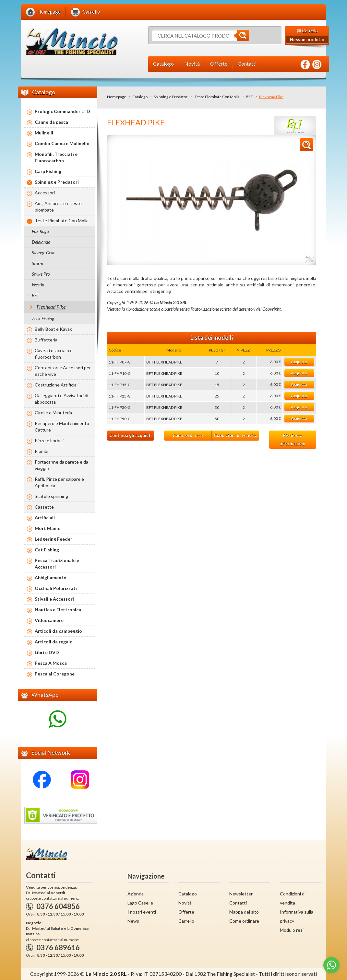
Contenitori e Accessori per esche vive (63, 371)
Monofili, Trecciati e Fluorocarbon (56, 157)
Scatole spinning (51, 496)
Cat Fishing (47, 550)
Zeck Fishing (43, 318)
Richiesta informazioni (293, 439)
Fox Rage (40, 231)
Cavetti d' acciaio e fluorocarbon (54, 354)
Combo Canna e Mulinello (62, 143)
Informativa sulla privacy (297, 916)
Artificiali (45, 518)
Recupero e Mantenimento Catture (62, 427)
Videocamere (49, 620)
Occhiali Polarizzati (56, 588)
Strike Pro (41, 274)
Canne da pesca (51, 122)
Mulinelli (44, 133)
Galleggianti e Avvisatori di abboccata (61, 399)
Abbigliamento (51, 577)
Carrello (186, 921)
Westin (38, 285)
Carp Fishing (48, 171)
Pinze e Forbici (49, 440)
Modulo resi (292, 930)
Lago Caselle (140, 903)
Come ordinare (188, 435)
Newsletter (241, 894)
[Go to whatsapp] (331, 965)
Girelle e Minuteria (53, 413)
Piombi (42, 451)
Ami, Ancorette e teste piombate (58, 207)
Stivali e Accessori (54, 599)
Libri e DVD (47, 652)
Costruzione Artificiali (57, 385)
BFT (249, 97)
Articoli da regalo (54, 642)
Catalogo (140, 97)
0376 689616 (58, 947)
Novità (185, 903)
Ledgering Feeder (54, 539)
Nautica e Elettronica (58, 610)
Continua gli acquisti (131, 435)
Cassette (44, 507)
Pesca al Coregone (55, 674)
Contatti (238, 903)
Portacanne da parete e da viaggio (61, 465)
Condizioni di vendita (235, 435)
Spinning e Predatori (171, 97)
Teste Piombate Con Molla (217, 97)
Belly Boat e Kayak (53, 329)
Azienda (136, 894)
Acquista (299, 362)
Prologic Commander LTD (62, 111)
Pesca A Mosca (51, 663)
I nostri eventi (142, 912)
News (133, 921)
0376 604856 (58, 906)
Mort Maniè (48, 528)
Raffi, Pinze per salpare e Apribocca (59, 482)
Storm (37, 263)
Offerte (186, 912)
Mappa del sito (244, 912)
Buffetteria (46, 340)
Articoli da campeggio (58, 631)
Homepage (117, 97)
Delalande (41, 242)
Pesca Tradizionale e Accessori (57, 564)
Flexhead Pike (51, 307)
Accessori (45, 193)
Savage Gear (43, 253)
